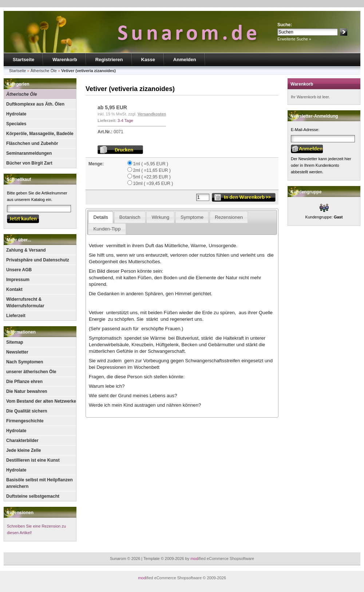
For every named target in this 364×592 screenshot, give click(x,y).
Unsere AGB (19, 270)
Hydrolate (16, 114)
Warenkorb (65, 60)
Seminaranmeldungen (29, 153)
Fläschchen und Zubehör (32, 143)
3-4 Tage (125, 121)
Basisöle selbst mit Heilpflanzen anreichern (39, 483)
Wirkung (161, 217)
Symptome (192, 217)
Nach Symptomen (25, 362)
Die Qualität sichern (27, 411)
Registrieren (109, 60)
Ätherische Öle (22, 94)
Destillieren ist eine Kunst (33, 460)
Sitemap (15, 342)
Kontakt (14, 289)
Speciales (16, 124)
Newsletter (17, 352)
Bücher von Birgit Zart (29, 163)
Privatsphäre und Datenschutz (38, 260)
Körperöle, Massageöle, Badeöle (40, 134)
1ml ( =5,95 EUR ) (151, 164)
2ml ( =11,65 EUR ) (152, 170)
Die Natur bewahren (27, 391)
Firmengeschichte (25, 421)
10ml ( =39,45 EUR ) (153, 183)
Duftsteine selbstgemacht (33, 496)
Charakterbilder (22, 441)
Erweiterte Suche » (294, 39)
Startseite (23, 60)
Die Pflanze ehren (24, 382)
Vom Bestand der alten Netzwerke (41, 401)
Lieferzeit (16, 316)
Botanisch (130, 217)
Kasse (148, 60)
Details (100, 217)
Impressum (18, 280)
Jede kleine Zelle (23, 450)
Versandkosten (152, 114)
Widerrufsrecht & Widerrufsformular (25, 303)
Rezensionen (20, 513)
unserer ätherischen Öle (31, 372)
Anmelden (185, 60)
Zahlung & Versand (26, 250)
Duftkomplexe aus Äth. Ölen (35, 104)
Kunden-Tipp (107, 229)
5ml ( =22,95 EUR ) (152, 177)
